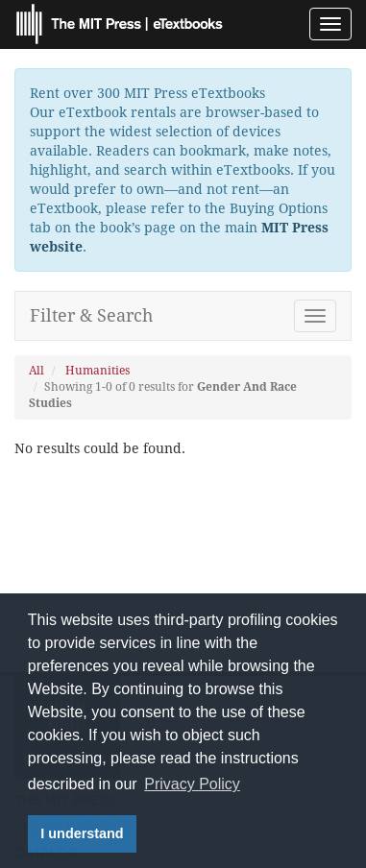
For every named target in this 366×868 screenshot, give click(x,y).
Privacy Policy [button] (192, 784)
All (37, 371)
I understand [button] (82, 833)
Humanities (98, 371)
